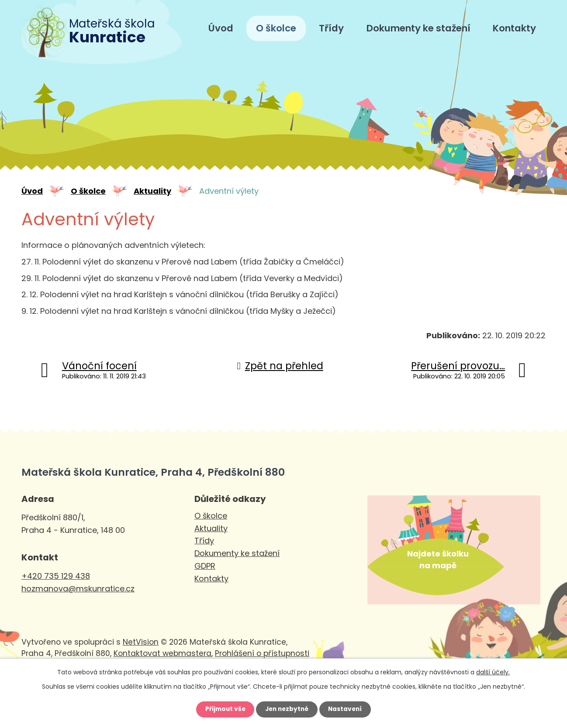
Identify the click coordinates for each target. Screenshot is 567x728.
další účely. (493, 671)
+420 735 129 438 (56, 576)
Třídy (331, 28)
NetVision (141, 652)
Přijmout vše (223, 709)
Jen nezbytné (287, 709)
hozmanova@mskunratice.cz (78, 589)
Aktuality (152, 191)
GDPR (205, 566)
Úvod (221, 28)
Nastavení (347, 709)
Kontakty (514, 28)
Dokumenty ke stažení (418, 28)
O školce (276, 28)
